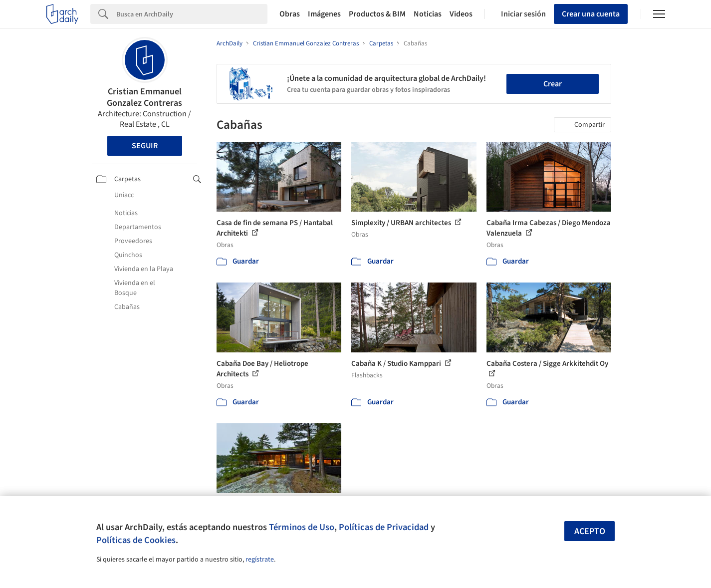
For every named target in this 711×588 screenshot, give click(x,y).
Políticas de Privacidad (384, 527)
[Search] (192, 14)
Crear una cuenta (591, 14)
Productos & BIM (377, 14)
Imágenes (324, 14)
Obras (290, 14)
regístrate (260, 560)
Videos (461, 14)
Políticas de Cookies (136, 540)
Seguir (145, 146)
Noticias (428, 14)
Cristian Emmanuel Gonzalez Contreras (144, 97)
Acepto (590, 531)
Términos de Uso (302, 527)
